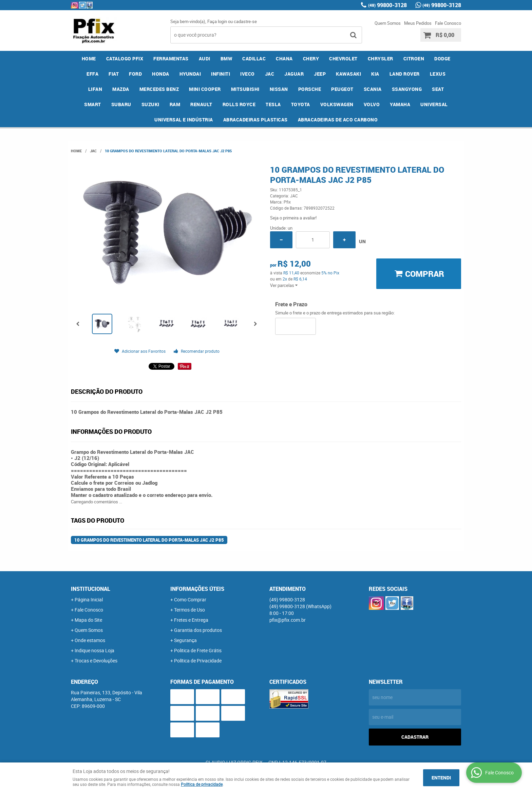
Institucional (91, 589)
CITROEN (414, 59)
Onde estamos (90, 640)
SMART (93, 104)
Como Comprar (190, 599)
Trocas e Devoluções (96, 661)
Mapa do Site (88, 620)
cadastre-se (245, 21)
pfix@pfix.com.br (288, 620)
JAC (270, 74)
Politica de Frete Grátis (198, 650)
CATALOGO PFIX (125, 59)
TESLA (273, 104)
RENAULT (201, 104)
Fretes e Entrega (191, 620)
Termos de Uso (189, 610)
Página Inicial (89, 599)
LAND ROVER (405, 74)
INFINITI (221, 74)
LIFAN (95, 89)
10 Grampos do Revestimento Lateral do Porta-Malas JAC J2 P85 (149, 540)
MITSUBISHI (245, 89)
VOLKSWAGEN (337, 104)
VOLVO (372, 104)
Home (89, 59)
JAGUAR (294, 74)
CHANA (284, 59)
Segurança (185, 640)
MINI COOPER (205, 89)
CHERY (311, 59)
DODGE (442, 59)
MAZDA (121, 89)
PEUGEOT (342, 89)
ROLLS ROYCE (239, 104)
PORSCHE (310, 89)
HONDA (161, 74)
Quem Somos (388, 23)
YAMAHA (400, 104)
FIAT (114, 74)
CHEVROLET (343, 59)
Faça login (217, 21)
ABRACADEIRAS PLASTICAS (255, 120)
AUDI (205, 59)
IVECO (248, 74)
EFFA (92, 74)
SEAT (438, 89)
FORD (135, 74)
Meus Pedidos (418, 23)
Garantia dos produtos (198, 630)
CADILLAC (254, 59)
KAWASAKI (348, 74)
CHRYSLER (381, 59)
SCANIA (373, 89)
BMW (226, 59)
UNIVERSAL (434, 104)
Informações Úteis (197, 589)
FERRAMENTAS (171, 59)
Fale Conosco (448, 23)
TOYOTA (301, 104)
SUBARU (121, 104)
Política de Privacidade (198, 661)
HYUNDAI (190, 74)
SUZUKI (150, 104)
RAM (175, 104)
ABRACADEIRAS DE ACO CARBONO (338, 120)
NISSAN (279, 89)
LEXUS (438, 74)
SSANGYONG (407, 89)
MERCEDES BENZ (159, 89)
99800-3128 (387, 5)
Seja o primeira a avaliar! (293, 218)
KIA (375, 74)
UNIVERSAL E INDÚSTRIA (184, 120)
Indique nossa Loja (94, 650)
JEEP (320, 74)
